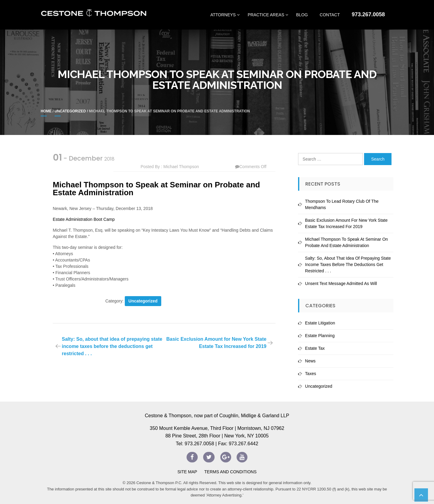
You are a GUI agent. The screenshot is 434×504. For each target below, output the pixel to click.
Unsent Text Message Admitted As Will (341, 283)
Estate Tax (315, 348)
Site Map (187, 472)
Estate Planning (320, 336)
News (310, 361)
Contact (330, 15)
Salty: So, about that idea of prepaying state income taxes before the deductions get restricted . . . (112, 346)
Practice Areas (266, 15)
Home (46, 111)
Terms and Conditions (230, 472)
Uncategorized (70, 111)
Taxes (311, 374)
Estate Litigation (320, 323)
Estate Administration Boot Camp (84, 219)
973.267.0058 (368, 14)
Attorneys (223, 15)
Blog (302, 15)
